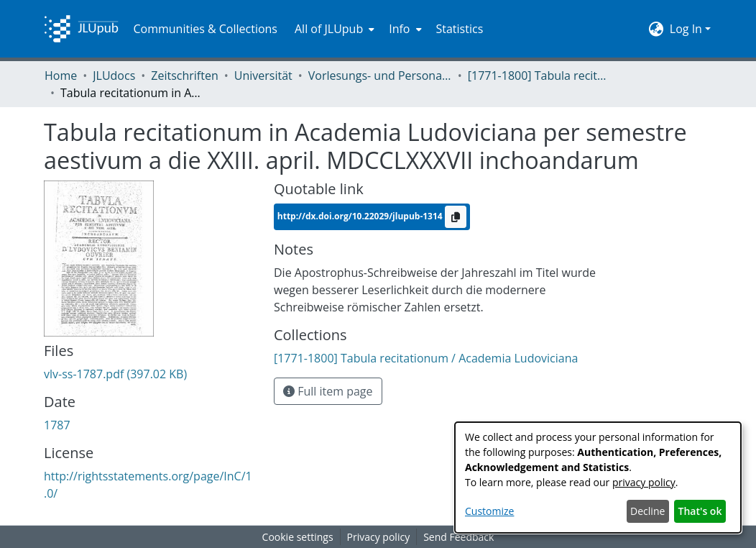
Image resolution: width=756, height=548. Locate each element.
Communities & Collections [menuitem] (205, 29)
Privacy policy (379, 537)
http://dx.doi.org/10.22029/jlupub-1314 (361, 216)
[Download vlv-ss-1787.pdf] (115, 374)
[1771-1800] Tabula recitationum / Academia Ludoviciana (540, 76)
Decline (647, 511)
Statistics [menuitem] (460, 29)
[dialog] (598, 478)
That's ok (700, 511)
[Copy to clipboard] (456, 217)
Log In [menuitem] (686, 29)
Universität (263, 76)
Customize (489, 511)
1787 (57, 425)
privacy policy (644, 482)
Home (61, 76)
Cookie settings (298, 537)
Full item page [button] (328, 391)
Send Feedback (458, 537)
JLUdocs (114, 76)
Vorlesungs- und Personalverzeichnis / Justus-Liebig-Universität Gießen (380, 76)
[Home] (81, 29)
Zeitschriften (184, 76)
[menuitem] (333, 29)
